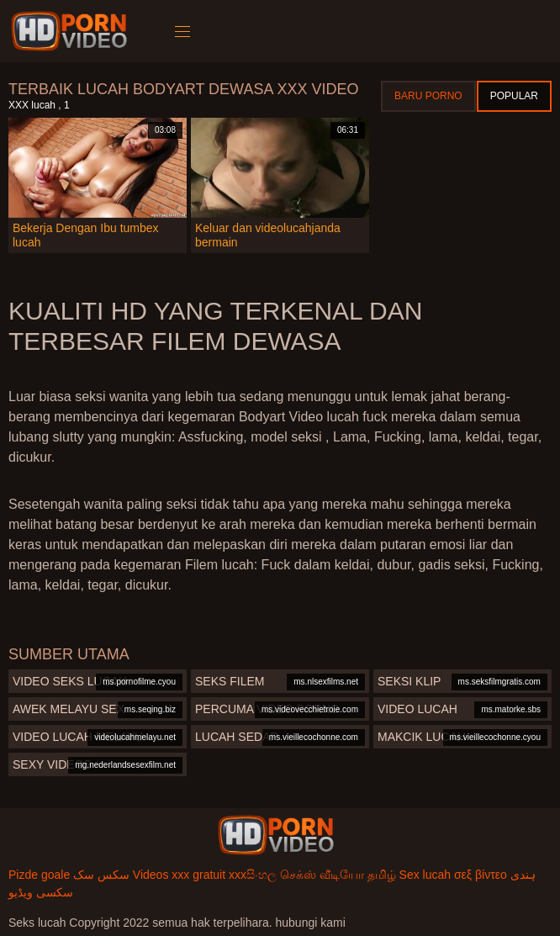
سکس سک (101, 875)
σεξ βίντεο (481, 875)
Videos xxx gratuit (179, 875)
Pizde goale (39, 875)
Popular (514, 96)
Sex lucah (425, 875)
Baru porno (428, 96)
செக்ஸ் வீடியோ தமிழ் (338, 875)
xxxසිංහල (253, 875)
